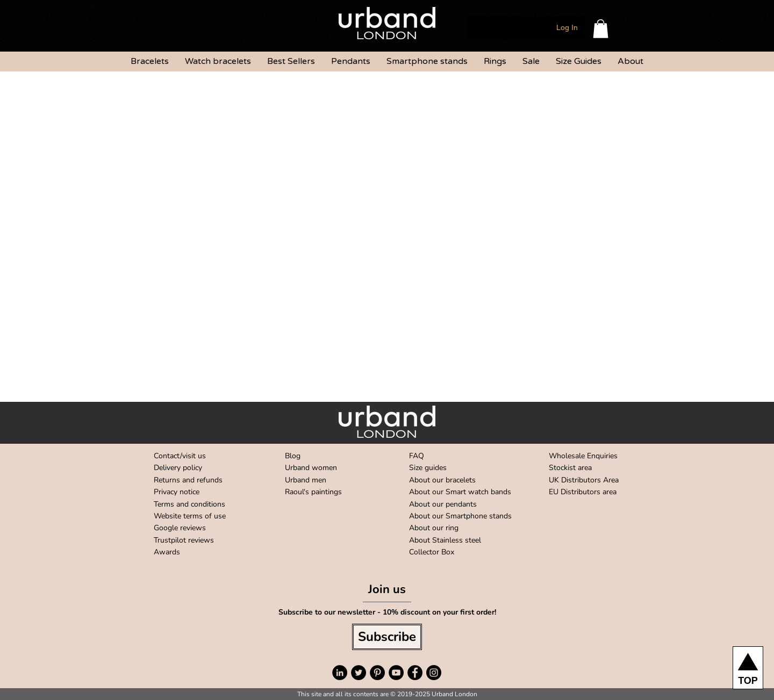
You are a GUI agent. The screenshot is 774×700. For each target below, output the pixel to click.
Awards (167, 552)
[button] (601, 29)
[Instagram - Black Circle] (434, 673)
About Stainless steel (445, 540)
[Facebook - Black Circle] (415, 673)
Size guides (428, 468)
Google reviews (180, 528)
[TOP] (748, 668)
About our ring (434, 528)
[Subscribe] (387, 637)
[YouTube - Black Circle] (396, 673)
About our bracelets (442, 480)
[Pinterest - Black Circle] (377, 673)
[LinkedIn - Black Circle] (340, 673)
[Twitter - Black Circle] (359, 673)
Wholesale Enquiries (583, 456)
